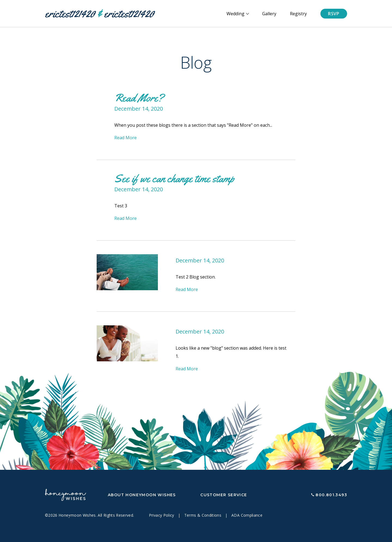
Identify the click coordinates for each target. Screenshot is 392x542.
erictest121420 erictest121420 (99, 13)
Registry (298, 14)
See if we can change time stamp (174, 178)
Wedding (235, 14)
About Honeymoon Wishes (142, 495)
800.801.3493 (331, 495)
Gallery (269, 14)
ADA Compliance (247, 515)
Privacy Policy (162, 515)
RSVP (334, 14)
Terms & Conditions (203, 515)
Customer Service (224, 495)
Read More (125, 138)
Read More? (139, 98)
